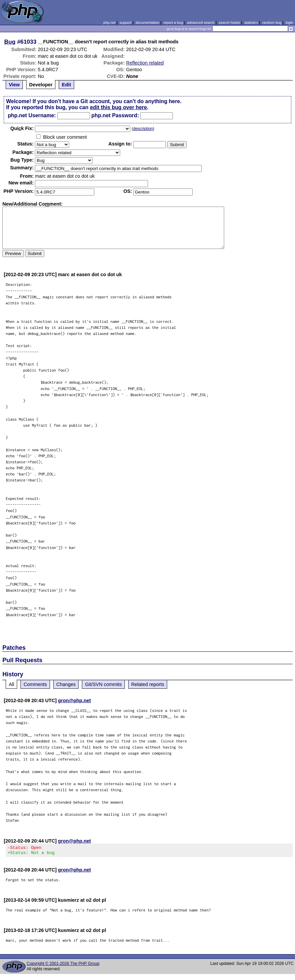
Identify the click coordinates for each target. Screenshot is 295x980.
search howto (229, 23)
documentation (147, 23)
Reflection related (145, 63)
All (11, 684)
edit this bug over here (118, 107)
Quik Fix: (22, 128)
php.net (109, 23)
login (289, 23)
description (143, 129)
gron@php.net (75, 700)
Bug (10, 42)
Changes (66, 684)
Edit (66, 85)
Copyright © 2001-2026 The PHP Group (63, 966)
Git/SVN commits (103, 684)
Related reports (148, 684)
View (14, 85)
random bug (272, 23)
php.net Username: (32, 115)
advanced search (201, 23)
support (126, 23)
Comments (35, 684)
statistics (251, 23)
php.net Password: (115, 115)
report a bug (173, 23)
